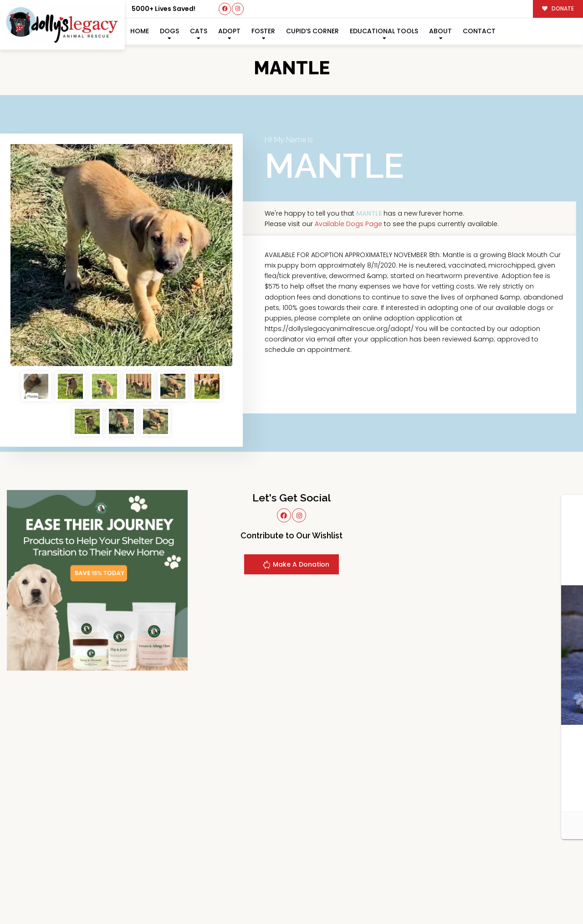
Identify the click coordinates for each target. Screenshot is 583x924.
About (440, 31)
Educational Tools (384, 31)
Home (140, 31)
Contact (479, 31)
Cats (199, 31)
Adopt (229, 31)
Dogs (169, 31)
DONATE (558, 9)
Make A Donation (296, 566)
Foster (263, 31)
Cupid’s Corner (312, 31)
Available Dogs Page (348, 224)
